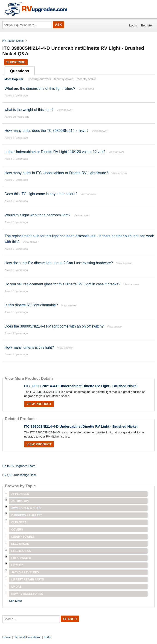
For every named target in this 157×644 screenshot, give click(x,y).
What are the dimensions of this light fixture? (40, 88)
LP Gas (16, 587)
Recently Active (86, 79)
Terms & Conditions (27, 637)
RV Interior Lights (13, 41)
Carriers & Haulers (27, 515)
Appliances (20, 494)
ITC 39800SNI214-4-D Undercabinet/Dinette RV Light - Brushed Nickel (81, 386)
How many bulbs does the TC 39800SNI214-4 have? (47, 131)
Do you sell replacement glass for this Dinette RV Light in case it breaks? (62, 284)
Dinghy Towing (23, 537)
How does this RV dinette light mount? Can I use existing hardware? (59, 263)
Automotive (20, 501)
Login (133, 25)
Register (147, 25)
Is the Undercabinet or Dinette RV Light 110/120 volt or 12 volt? (55, 152)
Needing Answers (39, 79)
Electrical (20, 544)
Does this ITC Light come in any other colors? (41, 194)
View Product (39, 404)
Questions (20, 71)
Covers (17, 530)
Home (6, 637)
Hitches (17, 565)
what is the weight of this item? (29, 110)
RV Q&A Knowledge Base (19, 475)
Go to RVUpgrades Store (19, 466)
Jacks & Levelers (25, 572)
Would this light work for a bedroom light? (38, 215)
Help (48, 637)
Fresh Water (21, 558)
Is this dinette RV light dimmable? (31, 305)
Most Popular (14, 79)
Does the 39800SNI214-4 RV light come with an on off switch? (54, 326)
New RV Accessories (27, 594)
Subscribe (16, 62)
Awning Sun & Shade (27, 508)
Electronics (21, 551)
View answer (86, 89)
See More (15, 601)
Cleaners (19, 522)
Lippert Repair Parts (28, 580)
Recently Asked (63, 79)
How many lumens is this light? (29, 347)
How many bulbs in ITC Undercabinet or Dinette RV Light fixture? (56, 173)
